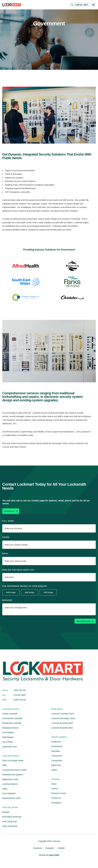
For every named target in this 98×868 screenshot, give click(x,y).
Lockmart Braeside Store (62, 728)
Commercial (57, 756)
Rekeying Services (10, 728)
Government (57, 746)
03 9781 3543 (19, 695)
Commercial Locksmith (12, 718)
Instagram (50, 848)
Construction (57, 760)
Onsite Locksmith (10, 714)
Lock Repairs (8, 732)
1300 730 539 (19, 690)
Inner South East (10, 821)
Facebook (38, 848)
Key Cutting (7, 742)
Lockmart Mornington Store (63, 718)
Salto (4, 765)
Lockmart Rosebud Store (62, 723)
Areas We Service (10, 807)
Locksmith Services (11, 709)
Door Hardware (9, 793)
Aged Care (56, 765)
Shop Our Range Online (13, 760)
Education (56, 751)
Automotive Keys (10, 747)
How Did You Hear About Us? (19, 570)
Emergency (56, 803)
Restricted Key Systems (13, 775)
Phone (6, 537)
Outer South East (10, 826)
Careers (55, 788)
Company (56, 779)
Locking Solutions (10, 784)
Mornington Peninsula (12, 817)
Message (8, 600)
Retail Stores (57, 709)
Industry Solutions (59, 737)
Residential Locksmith (12, 723)
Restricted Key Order (11, 798)
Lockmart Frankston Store (63, 714)
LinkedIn (61, 848)
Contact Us (56, 798)
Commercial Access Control (14, 770)
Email (6, 554)
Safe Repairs (8, 737)
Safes (5, 789)
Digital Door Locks (10, 779)
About (54, 784)
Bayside (6, 812)
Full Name (8, 521)
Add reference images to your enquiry (25, 586)
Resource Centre (59, 793)
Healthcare (56, 742)
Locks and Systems (11, 756)
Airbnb (54, 770)
